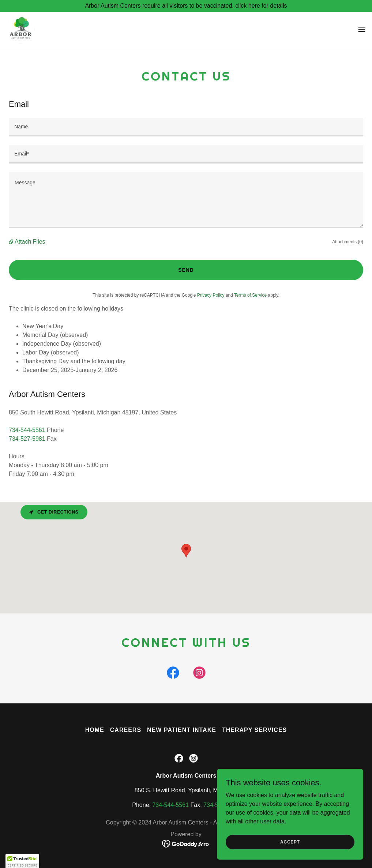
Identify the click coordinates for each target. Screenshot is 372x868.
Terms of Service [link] (250, 295)
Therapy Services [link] (254, 730)
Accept (290, 842)
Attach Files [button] (30, 242)
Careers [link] (126, 730)
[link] (20, 29)
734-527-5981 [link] (27, 439)
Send (186, 270)
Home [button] (95, 730)
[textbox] (186, 127)
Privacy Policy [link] (211, 295)
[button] (362, 29)
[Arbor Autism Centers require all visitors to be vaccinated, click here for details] (186, 6)
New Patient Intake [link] (182, 730)
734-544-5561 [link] (27, 430)
